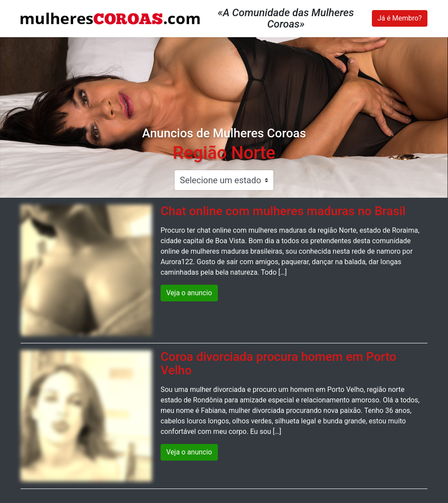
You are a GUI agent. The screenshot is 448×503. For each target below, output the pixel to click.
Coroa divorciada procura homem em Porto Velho (278, 363)
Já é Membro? (400, 18)
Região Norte (224, 153)
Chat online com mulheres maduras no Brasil (283, 211)
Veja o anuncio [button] (189, 293)
